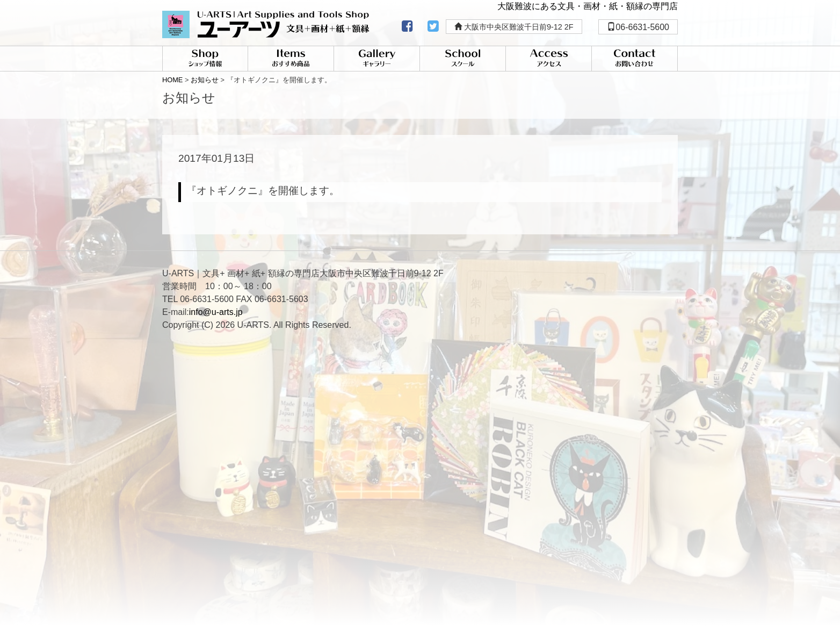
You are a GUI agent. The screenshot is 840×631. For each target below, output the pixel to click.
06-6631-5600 (638, 27)
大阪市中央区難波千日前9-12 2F (514, 27)
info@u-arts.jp (216, 312)
